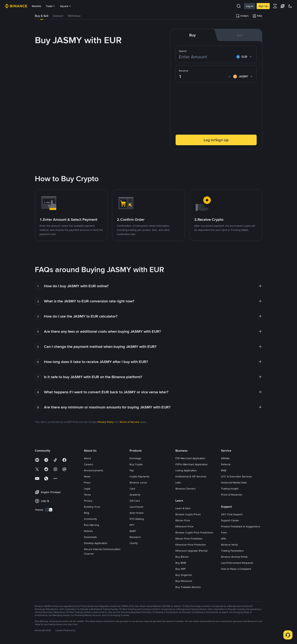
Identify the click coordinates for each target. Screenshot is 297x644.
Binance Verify (229, 545)
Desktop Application (96, 543)
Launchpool (136, 507)
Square (66, 6)
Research (135, 537)
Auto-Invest (136, 513)
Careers (89, 464)
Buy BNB (181, 563)
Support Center (230, 520)
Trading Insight (230, 489)
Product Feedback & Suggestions (241, 526)
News (87, 476)
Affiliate (225, 458)
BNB (224, 470)
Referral (226, 464)
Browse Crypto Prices (188, 514)
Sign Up (263, 6)
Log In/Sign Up (216, 140)
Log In (250, 6)
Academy (135, 495)
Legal (87, 489)
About (87, 458)
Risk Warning (91, 525)
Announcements (94, 470)
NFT (132, 525)
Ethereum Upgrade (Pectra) (191, 551)
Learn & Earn (183, 508)
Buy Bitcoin (182, 557)
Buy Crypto (136, 464)
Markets (37, 6)
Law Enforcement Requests (237, 563)
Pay (132, 470)
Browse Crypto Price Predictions (194, 532)
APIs (224, 539)
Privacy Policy (106, 422)
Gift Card (135, 501)
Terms (87, 495)
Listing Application (186, 470)
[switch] (49, 510)
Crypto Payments (140, 476)
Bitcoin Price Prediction (189, 539)
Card (132, 489)
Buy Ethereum (184, 581)
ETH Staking (137, 519)
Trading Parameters (232, 551)
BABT (133, 531)
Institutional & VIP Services (191, 476)
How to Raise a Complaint (236, 569)
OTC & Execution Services (236, 476)
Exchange (135, 458)
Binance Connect (185, 489)
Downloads (90, 537)
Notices (88, 531)
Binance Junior (138, 482)
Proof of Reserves (232, 495)
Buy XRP (181, 569)
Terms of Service (129, 422)
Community (90, 519)
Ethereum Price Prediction (191, 545)
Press (87, 482)
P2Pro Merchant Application (192, 464)
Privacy (88, 501)
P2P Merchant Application (190, 458)
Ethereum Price (184, 526)
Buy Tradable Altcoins (188, 587)
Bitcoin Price (183, 520)
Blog (87, 513)
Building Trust (92, 507)
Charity (134, 543)
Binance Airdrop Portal (234, 557)
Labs (178, 482)
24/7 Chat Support (232, 514)
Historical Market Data (234, 482)
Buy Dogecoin (184, 575)
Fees (224, 532)
